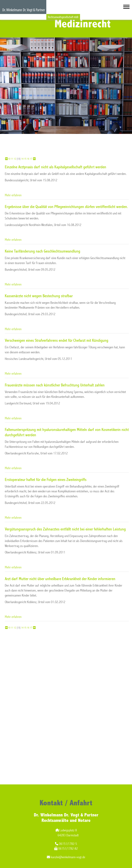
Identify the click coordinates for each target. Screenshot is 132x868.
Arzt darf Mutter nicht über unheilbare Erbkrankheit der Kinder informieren (60, 579)
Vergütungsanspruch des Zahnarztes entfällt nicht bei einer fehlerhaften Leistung (65, 529)
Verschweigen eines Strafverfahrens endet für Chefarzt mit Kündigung (57, 340)
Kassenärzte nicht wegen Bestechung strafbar (39, 296)
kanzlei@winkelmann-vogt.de (66, 857)
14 (22, 159)
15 (25, 159)
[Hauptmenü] (126, 7)
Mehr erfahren (13, 195)
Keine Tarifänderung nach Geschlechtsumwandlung (43, 251)
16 (28, 159)
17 (31, 159)
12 (15, 159)
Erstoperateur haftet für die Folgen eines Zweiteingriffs (46, 480)
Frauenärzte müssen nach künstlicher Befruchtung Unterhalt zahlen (55, 385)
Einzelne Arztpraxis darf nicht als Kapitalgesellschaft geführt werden (55, 167)
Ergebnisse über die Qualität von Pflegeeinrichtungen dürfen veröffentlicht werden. (66, 207)
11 (12, 159)
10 (9, 159)
